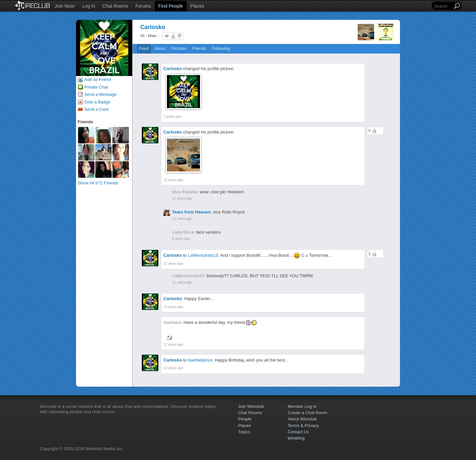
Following (221, 48)
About (160, 48)
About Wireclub (302, 419)
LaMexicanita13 (203, 255)
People (245, 419)
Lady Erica (183, 232)
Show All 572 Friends (98, 183)
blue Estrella (185, 192)
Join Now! (65, 6)
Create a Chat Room (307, 413)
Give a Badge (97, 102)
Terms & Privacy (303, 425)
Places (197, 6)
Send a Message (100, 94)
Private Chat (96, 87)
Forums (143, 6)
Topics (244, 432)
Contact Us (298, 432)
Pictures (179, 48)
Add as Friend (98, 79)
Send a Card (96, 109)
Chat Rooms (115, 6)
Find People (171, 6)
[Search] (443, 6)
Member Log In (302, 406)
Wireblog (296, 438)
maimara (172, 322)
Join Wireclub (251, 406)
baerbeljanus (200, 360)
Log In (89, 6)
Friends (199, 48)
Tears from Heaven (191, 212)
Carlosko (173, 69)
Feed (144, 48)
